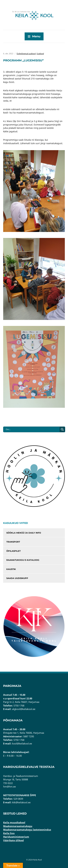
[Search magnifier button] (62, 429)
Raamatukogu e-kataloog (23, 560)
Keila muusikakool (14, 822)
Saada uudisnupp (17, 578)
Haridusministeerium (16, 837)
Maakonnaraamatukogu (18, 826)
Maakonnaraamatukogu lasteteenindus (27, 830)
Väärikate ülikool (14, 840)
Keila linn (9, 833)
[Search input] (32, 429)
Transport (13, 542)
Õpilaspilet (14, 551)
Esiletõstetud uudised (26, 54)
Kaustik (11, 569)
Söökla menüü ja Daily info (24, 533)
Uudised (40, 54)
